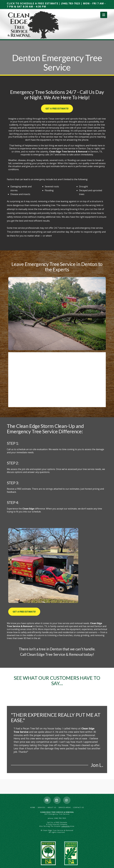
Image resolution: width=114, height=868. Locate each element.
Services (41, 807)
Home (33, 807)
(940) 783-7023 (70, 3)
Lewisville (66, 826)
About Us (52, 807)
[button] (104, 15)
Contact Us (78, 807)
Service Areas (65, 807)
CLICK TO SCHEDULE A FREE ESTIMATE (33, 3)
